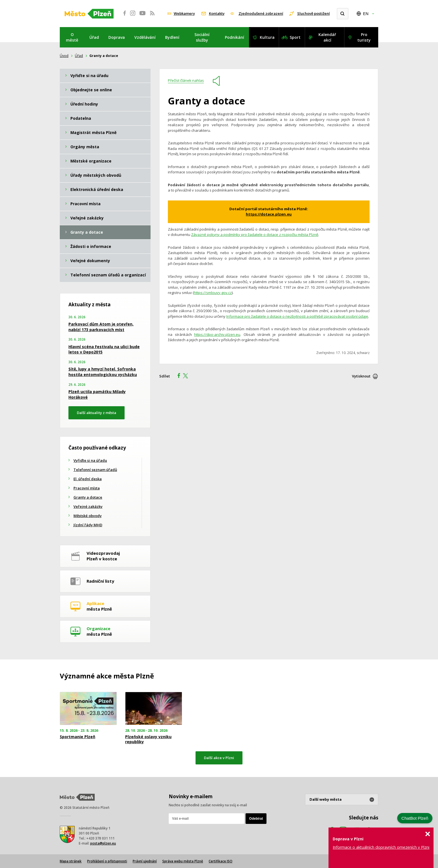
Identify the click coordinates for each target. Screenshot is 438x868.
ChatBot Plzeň (415, 818)
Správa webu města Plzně (183, 861)
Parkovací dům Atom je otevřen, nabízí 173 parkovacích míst (101, 327)
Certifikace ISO (221, 861)
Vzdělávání (145, 37)
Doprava (117, 37)
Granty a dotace (88, 497)
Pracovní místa (87, 488)
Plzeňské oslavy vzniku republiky (148, 739)
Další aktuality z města (97, 413)
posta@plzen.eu (103, 843)
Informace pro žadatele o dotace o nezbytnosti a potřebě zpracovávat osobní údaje (297, 316)
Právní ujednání (145, 861)
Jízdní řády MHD (88, 525)
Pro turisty (364, 37)
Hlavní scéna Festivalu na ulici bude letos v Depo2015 (104, 349)
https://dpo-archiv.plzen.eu (217, 334)
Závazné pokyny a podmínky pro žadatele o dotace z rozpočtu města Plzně (255, 235)
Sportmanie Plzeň (78, 737)
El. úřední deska (88, 479)
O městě (72, 37)
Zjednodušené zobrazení (261, 13)
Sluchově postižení (314, 13)
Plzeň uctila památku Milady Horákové (97, 394)
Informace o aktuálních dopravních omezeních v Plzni (381, 847)
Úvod (64, 56)
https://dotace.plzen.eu (269, 214)
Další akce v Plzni (219, 758)
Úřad (94, 37)
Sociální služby (202, 37)
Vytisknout (361, 376)
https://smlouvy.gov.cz (213, 293)
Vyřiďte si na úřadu (90, 460)
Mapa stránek (71, 861)
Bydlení (172, 37)
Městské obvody (88, 516)
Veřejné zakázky (88, 506)
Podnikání (235, 37)
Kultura (267, 37)
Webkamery (184, 13)
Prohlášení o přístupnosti (107, 861)
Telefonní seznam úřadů (95, 470)
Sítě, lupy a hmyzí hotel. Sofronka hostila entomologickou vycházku (103, 372)
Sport (295, 37)
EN (366, 14)
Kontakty (217, 13)
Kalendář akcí (327, 37)
